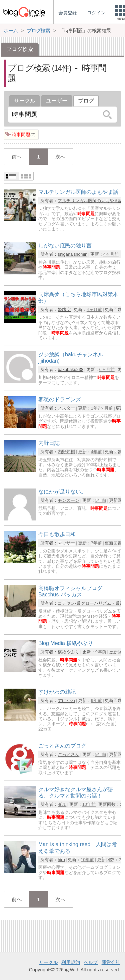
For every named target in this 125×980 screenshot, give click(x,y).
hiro (61, 860)
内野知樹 (66, 452)
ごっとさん (68, 754)
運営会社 (111, 962)
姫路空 (64, 310)
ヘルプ (91, 962)
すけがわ (66, 700)
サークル (25, 101)
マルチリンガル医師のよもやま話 (90, 201)
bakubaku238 (70, 369)
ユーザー (57, 101)
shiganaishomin (72, 254)
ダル (62, 804)
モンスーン (68, 500)
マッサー (66, 543)
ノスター (66, 408)
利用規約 (71, 962)
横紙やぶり (68, 652)
